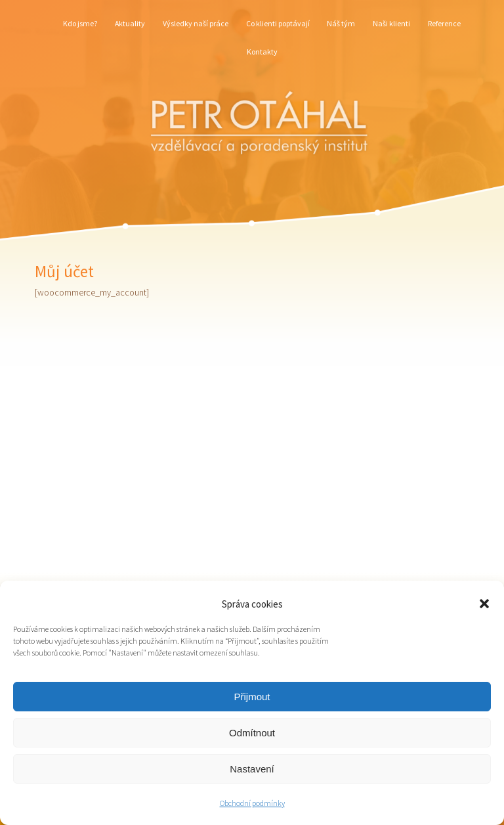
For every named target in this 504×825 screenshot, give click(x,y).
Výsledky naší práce (196, 23)
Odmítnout (252, 733)
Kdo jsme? (80, 23)
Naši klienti (391, 23)
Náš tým (341, 23)
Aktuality (130, 23)
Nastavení (252, 769)
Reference (444, 23)
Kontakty (262, 52)
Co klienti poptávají (278, 23)
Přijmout (252, 697)
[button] (484, 604)
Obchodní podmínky (252, 803)
